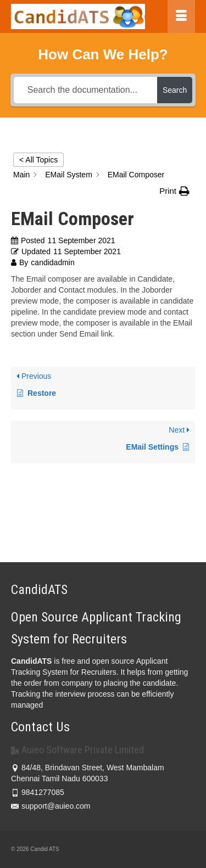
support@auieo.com (51, 806)
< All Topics (38, 160)
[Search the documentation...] (85, 90)
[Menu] (181, 16)
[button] (174, 191)
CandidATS (31, 661)
